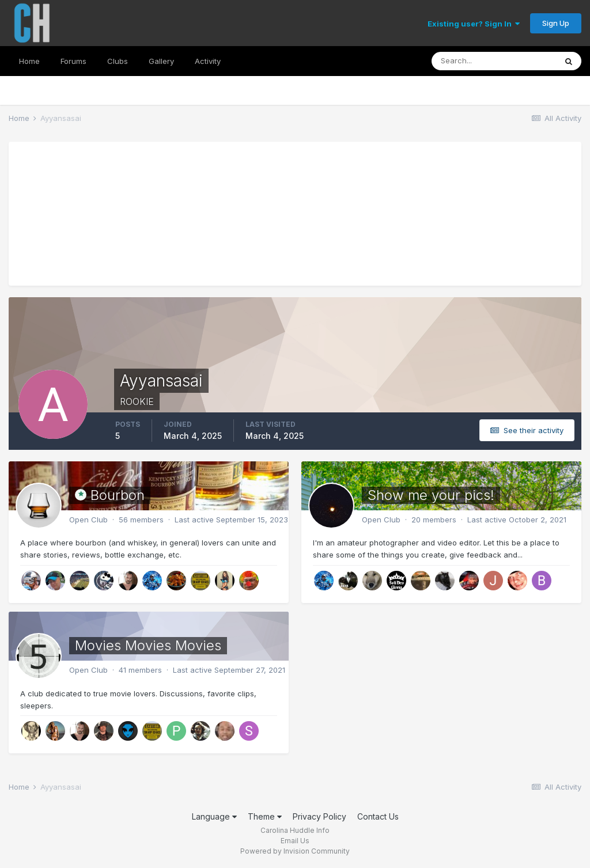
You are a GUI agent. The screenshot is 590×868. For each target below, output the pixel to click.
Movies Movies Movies (148, 645)
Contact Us (378, 816)
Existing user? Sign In (474, 24)
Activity (208, 61)
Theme (265, 816)
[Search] (494, 61)
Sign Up (556, 23)
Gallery (161, 61)
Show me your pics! (431, 495)
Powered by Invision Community (295, 851)
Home (29, 61)
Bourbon (118, 495)
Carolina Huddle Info (295, 830)
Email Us (295, 841)
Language (214, 816)
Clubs (118, 61)
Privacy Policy (319, 816)
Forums (73, 61)
